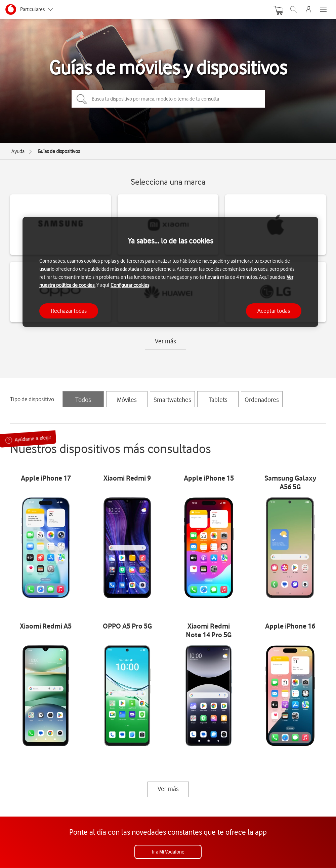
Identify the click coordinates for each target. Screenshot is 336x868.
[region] (170, 272)
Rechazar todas (69, 311)
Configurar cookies (130, 285)
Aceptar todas (274, 311)
